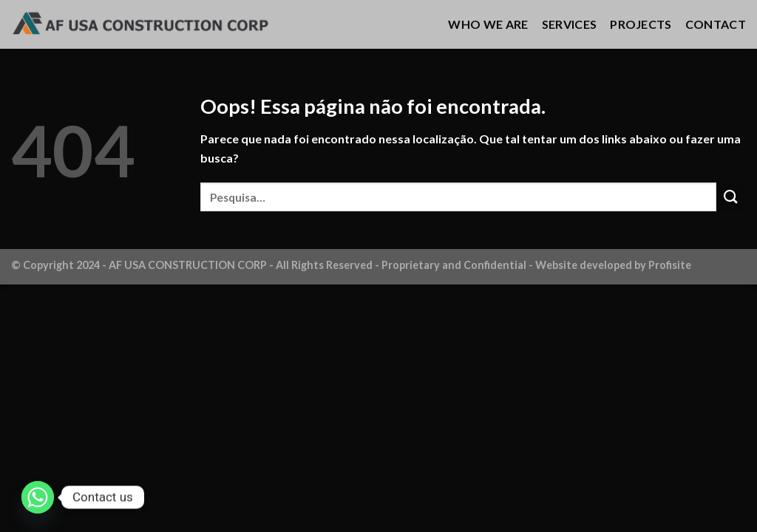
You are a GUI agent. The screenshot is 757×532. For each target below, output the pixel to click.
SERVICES (570, 24)
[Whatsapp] (38, 497)
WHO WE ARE (488, 24)
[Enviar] (731, 197)
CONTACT (716, 24)
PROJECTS (641, 24)
